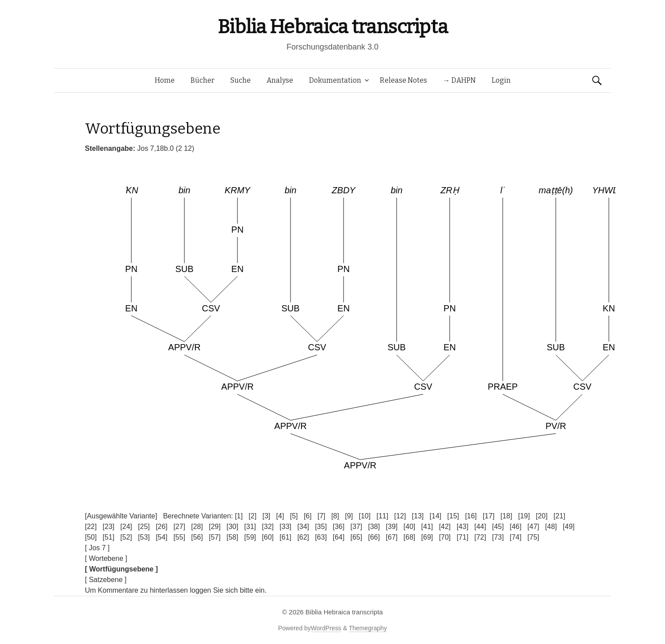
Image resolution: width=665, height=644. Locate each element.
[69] (427, 537)
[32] (268, 527)
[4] (280, 516)
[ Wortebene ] (106, 558)
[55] (179, 537)
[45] (498, 527)
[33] (285, 527)
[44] (480, 527)
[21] (560, 516)
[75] (533, 537)
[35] (321, 527)
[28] (197, 527)
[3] (266, 516)
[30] (232, 527)
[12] (400, 516)
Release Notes (403, 80)
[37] (356, 527)
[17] (489, 516)
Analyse (280, 80)
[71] (463, 537)
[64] (338, 537)
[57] (215, 537)
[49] (569, 527)
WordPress (326, 628)
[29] (215, 527)
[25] (144, 527)
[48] (551, 527)
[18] (506, 516)
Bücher (203, 80)
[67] (392, 537)
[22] (91, 527)
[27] (179, 527)
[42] (445, 527)
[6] (308, 516)
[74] (516, 537)
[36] (338, 527)
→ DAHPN (459, 80)
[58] (232, 537)
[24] (126, 527)
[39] (392, 527)
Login (501, 80)
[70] (445, 537)
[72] (480, 537)
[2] (252, 516)
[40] (410, 527)
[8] (335, 516)
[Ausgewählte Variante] (121, 516)
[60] (268, 537)
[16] (471, 516)
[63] (321, 537)
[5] (294, 516)
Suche (241, 80)
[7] (321, 516)
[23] (109, 527)
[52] (126, 537)
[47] (533, 527)
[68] (410, 537)
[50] (91, 537)
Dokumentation (335, 80)
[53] (144, 537)
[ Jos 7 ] (97, 548)
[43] (463, 527)
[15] (453, 516)
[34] (303, 527)
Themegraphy (368, 628)
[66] (374, 537)
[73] (498, 537)
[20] (542, 516)
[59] (250, 537)
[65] (356, 537)
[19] (524, 516)
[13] (418, 516)
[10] (365, 516)
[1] (239, 516)
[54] (162, 537)
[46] (516, 527)
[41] (427, 527)
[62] (303, 537)
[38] (374, 527)
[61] (285, 537)
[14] (436, 516)
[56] (197, 537)
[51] (109, 537)
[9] (349, 516)
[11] (382, 516)
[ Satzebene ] (106, 580)
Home (165, 80)
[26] (162, 527)
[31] (250, 527)
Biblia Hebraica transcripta (332, 27)
